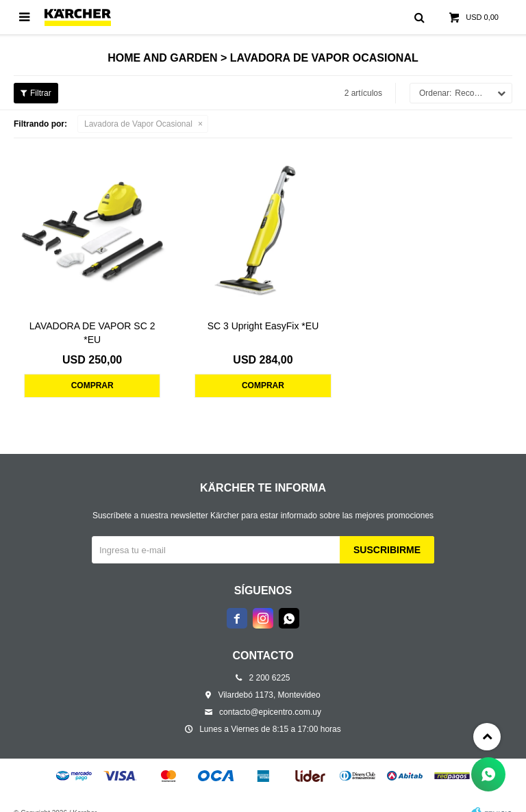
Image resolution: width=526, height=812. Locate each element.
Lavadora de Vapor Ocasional (138, 124)
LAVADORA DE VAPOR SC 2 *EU (92, 333)
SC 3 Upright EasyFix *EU (263, 326)
